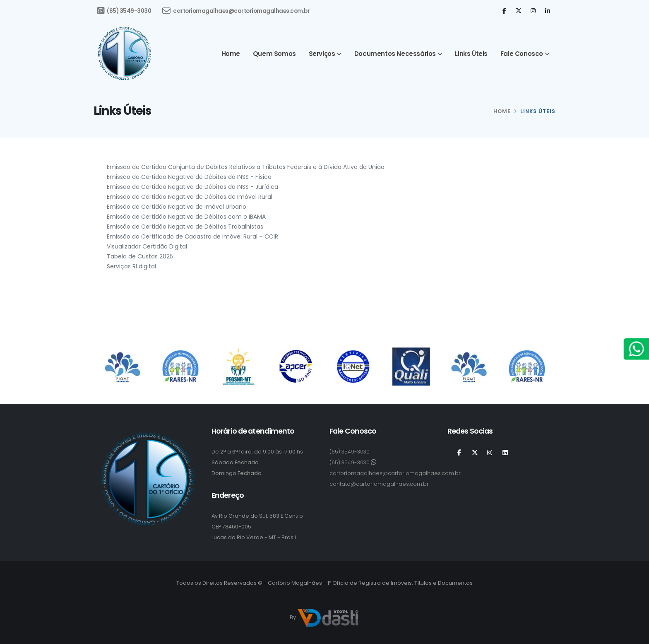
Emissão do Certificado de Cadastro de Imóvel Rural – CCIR (192, 236)
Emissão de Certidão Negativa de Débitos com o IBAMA (186, 217)
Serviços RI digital (131, 266)
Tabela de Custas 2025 (140, 256)
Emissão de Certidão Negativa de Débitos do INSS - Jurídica (192, 187)
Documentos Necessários (395, 54)
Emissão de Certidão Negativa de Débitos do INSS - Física (189, 177)
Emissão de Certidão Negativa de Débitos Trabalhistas (185, 227)
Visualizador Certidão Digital (147, 246)
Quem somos (274, 54)
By (324, 618)
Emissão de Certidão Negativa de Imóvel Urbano (177, 207)
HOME (502, 111)
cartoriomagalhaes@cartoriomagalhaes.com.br (236, 11)
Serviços (322, 54)
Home (231, 54)
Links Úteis (471, 54)
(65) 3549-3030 (124, 11)
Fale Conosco (522, 54)
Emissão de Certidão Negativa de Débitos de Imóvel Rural (190, 197)
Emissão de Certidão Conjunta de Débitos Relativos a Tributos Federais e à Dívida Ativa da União (246, 167)
